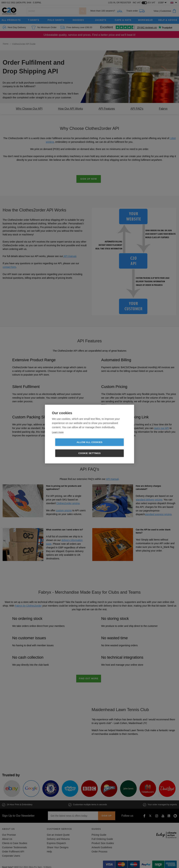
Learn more (58, 438)
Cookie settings (110, 448)
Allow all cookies (69, 448)
